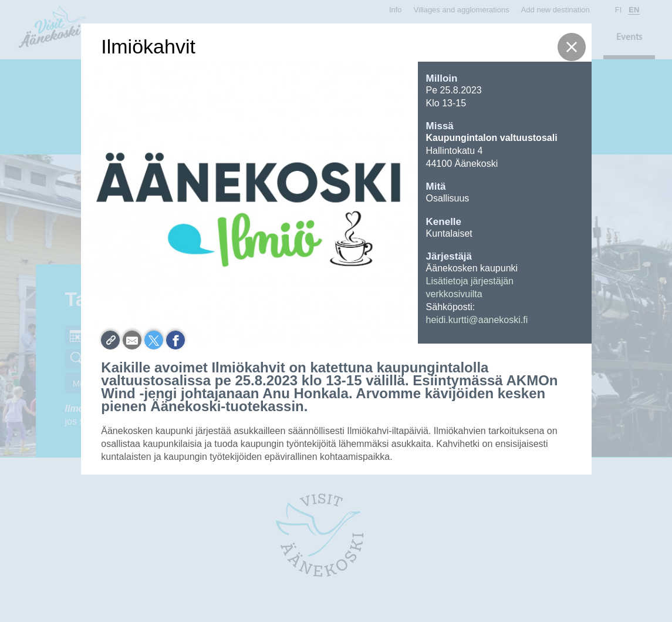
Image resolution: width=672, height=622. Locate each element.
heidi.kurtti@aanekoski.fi (477, 320)
